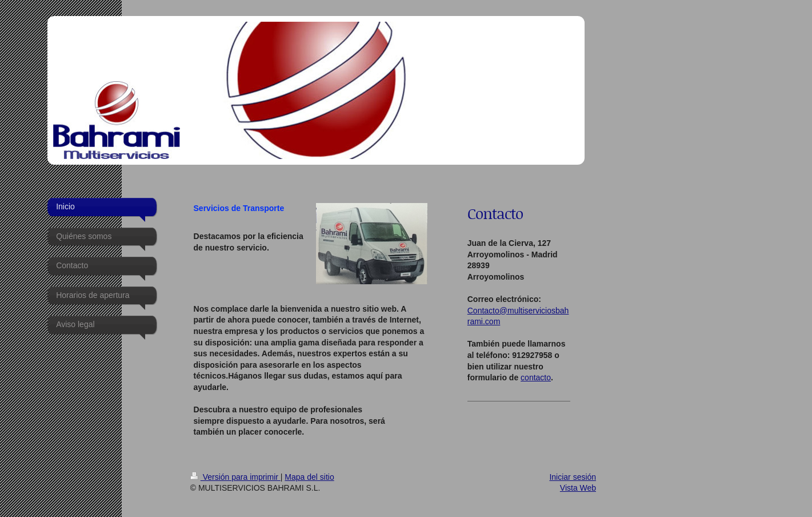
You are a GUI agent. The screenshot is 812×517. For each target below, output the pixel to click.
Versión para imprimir (235, 477)
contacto (536, 377)
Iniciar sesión (573, 477)
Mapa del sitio (309, 477)
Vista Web (578, 488)
